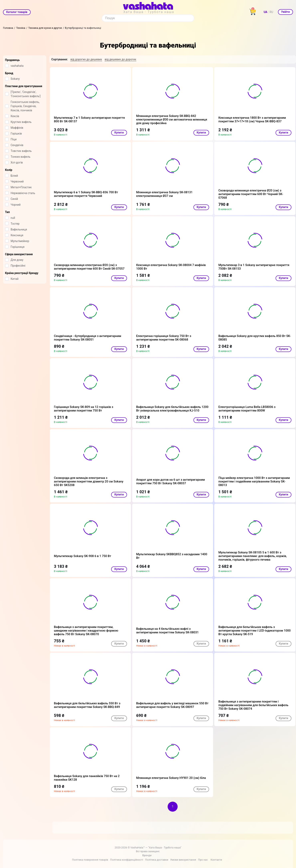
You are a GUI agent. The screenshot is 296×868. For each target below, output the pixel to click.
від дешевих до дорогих (121, 59)
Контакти (216, 860)
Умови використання (183, 860)
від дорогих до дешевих (86, 59)
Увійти (285, 12)
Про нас (203, 860)
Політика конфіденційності (127, 860)
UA (266, 12)
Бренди (147, 855)
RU (271, 12)
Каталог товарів (17, 12)
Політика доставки (157, 860)
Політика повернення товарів (90, 860)
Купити (119, 133)
